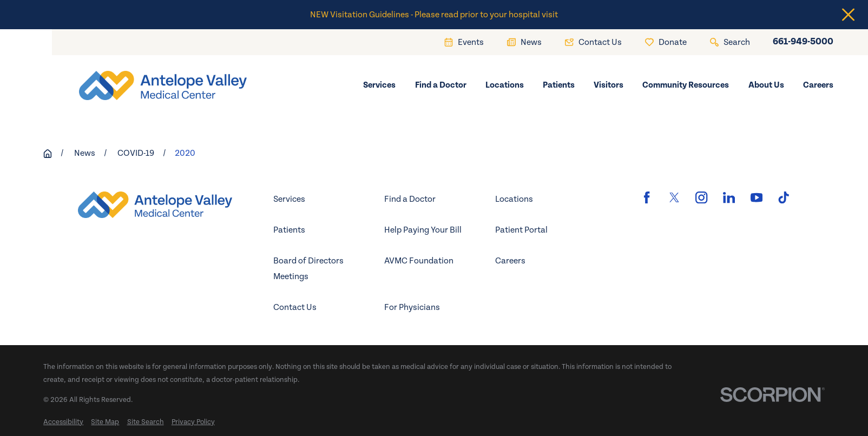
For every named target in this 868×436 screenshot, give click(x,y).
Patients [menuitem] (559, 85)
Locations (514, 199)
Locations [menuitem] (505, 85)
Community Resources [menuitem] (686, 85)
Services (289, 199)
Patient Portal (521, 230)
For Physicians (412, 307)
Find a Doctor (410, 199)
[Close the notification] (848, 15)
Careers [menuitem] (818, 85)
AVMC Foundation (419, 261)
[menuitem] (63, 422)
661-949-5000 (803, 42)
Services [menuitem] (379, 85)
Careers (510, 261)
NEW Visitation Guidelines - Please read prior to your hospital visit (434, 15)
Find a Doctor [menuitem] (441, 85)
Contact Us (295, 307)
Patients (289, 230)
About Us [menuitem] (766, 85)
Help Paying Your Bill (423, 230)
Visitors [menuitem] (609, 85)
